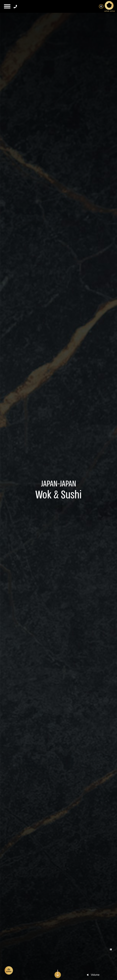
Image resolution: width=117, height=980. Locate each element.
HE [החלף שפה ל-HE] (101, 6)
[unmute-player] (88, 975)
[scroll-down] (58, 972)
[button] (7, 6)
